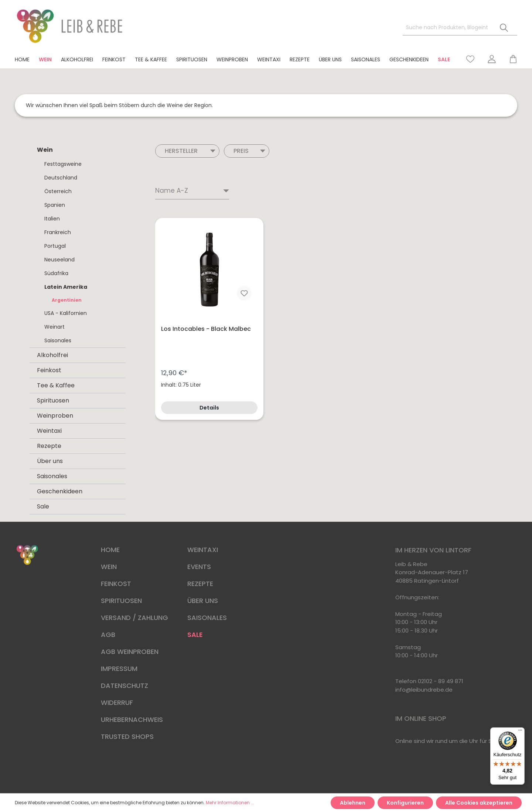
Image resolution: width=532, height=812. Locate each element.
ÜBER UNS (203, 601)
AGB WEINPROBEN (130, 652)
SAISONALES (207, 618)
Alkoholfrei (52, 355)
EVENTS (199, 567)
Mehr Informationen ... (230, 803)
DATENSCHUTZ (125, 686)
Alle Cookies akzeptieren (479, 803)
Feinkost (49, 370)
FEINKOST (116, 584)
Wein (45, 150)
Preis (249, 151)
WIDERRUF (117, 703)
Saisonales (58, 340)
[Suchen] (504, 28)
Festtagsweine (63, 164)
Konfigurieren (405, 803)
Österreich (58, 191)
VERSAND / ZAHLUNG (134, 618)
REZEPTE (200, 584)
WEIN (109, 567)
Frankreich (58, 232)
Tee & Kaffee (56, 385)
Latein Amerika (66, 287)
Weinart (54, 327)
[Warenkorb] (510, 59)
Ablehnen (353, 803)
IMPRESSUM (119, 669)
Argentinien (67, 300)
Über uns (50, 461)
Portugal (55, 246)
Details (209, 408)
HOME (110, 550)
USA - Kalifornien (66, 313)
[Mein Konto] (492, 59)
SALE (195, 635)
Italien (52, 219)
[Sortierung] (192, 191)
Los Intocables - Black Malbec (206, 329)
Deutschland (61, 178)
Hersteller (190, 151)
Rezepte (49, 446)
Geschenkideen (60, 491)
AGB (108, 635)
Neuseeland (59, 260)
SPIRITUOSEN (121, 601)
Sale (43, 506)
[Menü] (520, 732)
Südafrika (56, 273)
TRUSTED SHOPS (127, 736)
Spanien (55, 205)
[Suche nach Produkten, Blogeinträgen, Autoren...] (447, 28)
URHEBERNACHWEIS (132, 720)
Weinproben (55, 416)
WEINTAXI (203, 550)
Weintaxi (49, 431)
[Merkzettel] (470, 59)
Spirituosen (53, 400)
